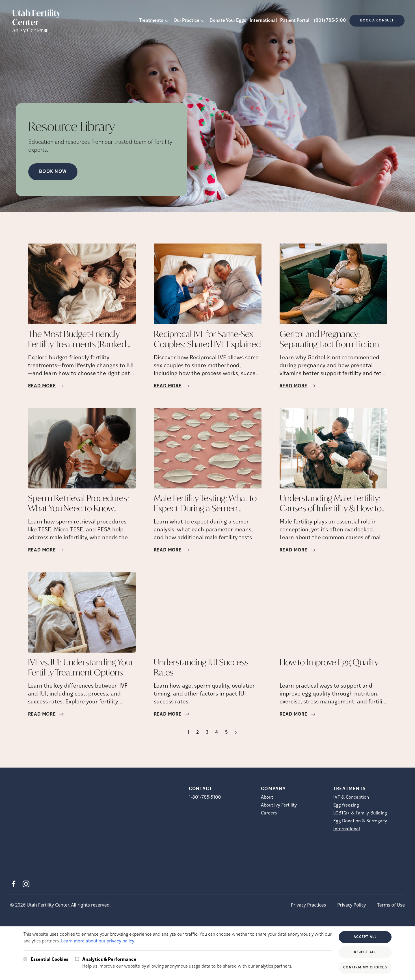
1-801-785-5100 (205, 798)
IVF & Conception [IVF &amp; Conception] (351, 798)
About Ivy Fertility (279, 805)
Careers (269, 813)
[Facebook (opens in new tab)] (14, 884)
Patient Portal (295, 21)
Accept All (365, 937)
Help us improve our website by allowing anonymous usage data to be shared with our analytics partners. (187, 962)
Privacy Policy (352, 905)
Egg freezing (346, 805)
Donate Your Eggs (228, 21)
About (267, 798)
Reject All (365, 952)
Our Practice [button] (186, 21)
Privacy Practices (308, 905)
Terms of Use (391, 905)
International (263, 21)
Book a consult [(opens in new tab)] (377, 21)
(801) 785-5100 (330, 21)
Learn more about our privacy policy (98, 941)
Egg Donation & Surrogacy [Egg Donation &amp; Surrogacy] (360, 821)
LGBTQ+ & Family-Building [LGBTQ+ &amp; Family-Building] (360, 813)
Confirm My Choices (365, 968)
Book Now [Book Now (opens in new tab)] (53, 172)
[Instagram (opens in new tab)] (26, 884)
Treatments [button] (151, 21)
